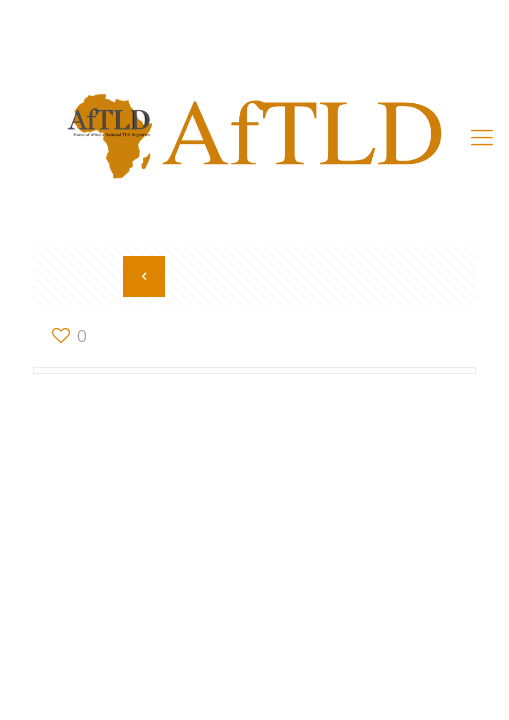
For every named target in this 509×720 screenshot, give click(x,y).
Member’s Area (255, 32)
